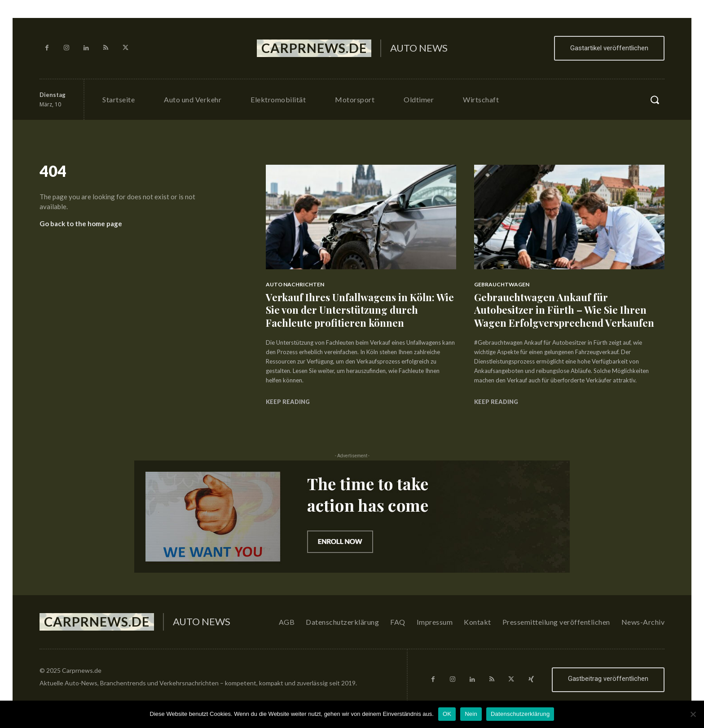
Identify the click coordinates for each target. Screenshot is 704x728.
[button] (655, 100)
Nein (471, 714)
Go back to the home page (81, 224)
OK (447, 714)
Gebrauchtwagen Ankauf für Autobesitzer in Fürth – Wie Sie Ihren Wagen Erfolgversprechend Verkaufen (564, 310)
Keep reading (288, 402)
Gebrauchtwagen (502, 284)
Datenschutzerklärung (520, 714)
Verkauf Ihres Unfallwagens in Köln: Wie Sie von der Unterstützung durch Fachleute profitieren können (360, 310)
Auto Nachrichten (295, 284)
